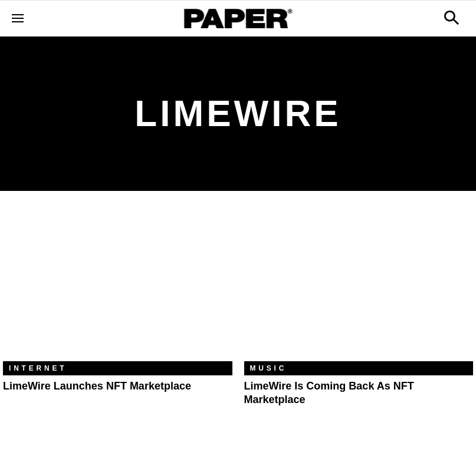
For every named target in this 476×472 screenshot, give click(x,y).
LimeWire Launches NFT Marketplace (97, 386)
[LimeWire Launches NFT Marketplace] (118, 285)
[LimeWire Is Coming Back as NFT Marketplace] (359, 285)
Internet (38, 368)
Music (269, 368)
